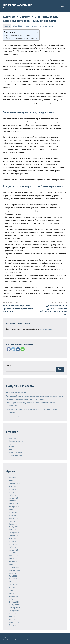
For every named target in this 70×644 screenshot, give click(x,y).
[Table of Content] (36, 32)
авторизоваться (46, 329)
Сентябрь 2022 (14, 570)
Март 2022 (13, 587)
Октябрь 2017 (14, 611)
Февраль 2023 (14, 556)
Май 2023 (12, 547)
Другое (11, 447)
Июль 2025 (13, 489)
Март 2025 (13, 501)
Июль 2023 (13, 541)
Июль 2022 (13, 576)
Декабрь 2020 (14, 596)
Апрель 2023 (13, 550)
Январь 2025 (13, 504)
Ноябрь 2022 (14, 564)
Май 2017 (12, 616)
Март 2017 (12, 619)
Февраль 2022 (14, 590)
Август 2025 (13, 486)
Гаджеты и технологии (17, 444)
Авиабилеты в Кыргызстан (16, 392)
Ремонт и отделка (15, 452)
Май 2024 (12, 515)
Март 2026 (13, 478)
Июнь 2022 (13, 579)
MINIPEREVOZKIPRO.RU (18, 4)
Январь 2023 (13, 559)
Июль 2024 (13, 512)
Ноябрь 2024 (14, 509)
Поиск (8, 365)
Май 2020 (12, 599)
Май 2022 (12, 582)
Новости (7, 26)
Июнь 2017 (13, 613)
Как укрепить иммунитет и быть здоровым (22, 38)
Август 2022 (13, 573)
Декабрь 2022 (14, 561)
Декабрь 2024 (14, 507)
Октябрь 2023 (14, 533)
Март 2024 (13, 521)
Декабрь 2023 (14, 527)
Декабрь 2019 (14, 602)
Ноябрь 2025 (13, 481)
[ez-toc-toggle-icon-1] (35, 32)
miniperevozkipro (30, 26)
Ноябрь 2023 (13, 530)
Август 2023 (13, 538)
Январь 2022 (13, 593)
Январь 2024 (13, 524)
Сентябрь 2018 (14, 608)
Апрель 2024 (13, 518)
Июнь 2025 (13, 492)
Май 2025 (12, 495)
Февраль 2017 (14, 622)
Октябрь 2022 (14, 567)
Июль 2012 (13, 625)
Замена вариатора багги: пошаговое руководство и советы (28, 416)
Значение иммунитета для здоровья (19, 35)
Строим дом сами (15, 455)
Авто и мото (13, 438)
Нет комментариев (46, 26)
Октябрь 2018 (14, 605)
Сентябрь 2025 (14, 483)
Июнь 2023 (13, 544)
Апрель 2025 (13, 498)
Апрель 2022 (13, 585)
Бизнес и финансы (16, 441)
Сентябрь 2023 (14, 535)
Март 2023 (13, 553)
